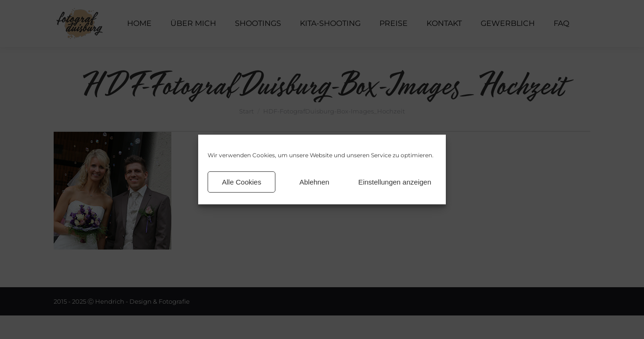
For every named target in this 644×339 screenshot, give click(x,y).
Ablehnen (314, 182)
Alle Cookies (242, 182)
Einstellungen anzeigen (395, 182)
